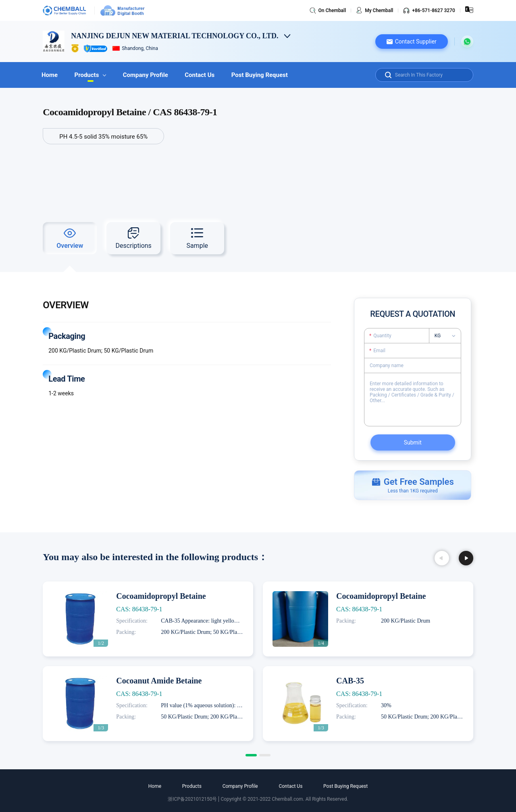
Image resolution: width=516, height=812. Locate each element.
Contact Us (209, 75)
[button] (412, 42)
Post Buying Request (271, 75)
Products (94, 75)
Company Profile (152, 75)
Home (51, 75)
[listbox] (448, 336)
